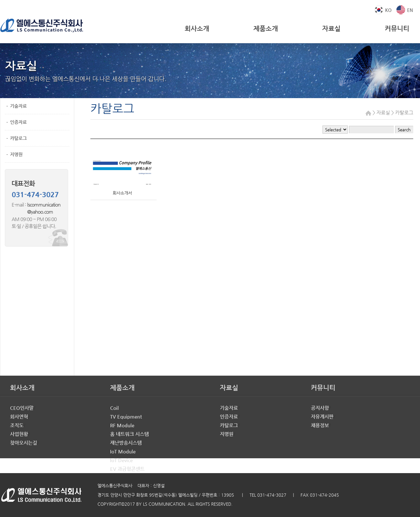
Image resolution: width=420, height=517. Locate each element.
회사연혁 (19, 416)
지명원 (16, 154)
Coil (114, 408)
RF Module (122, 425)
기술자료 (18, 106)
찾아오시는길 (24, 443)
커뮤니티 (397, 29)
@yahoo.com (32, 212)
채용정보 (320, 425)
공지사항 (320, 408)
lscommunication (44, 204)
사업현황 (19, 434)
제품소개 (266, 29)
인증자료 (18, 122)
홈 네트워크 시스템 (129, 434)
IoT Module (123, 451)
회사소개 (197, 29)
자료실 (331, 29)
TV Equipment (126, 416)
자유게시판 (322, 416)
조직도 (17, 425)
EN (410, 10)
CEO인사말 (22, 408)
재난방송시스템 (126, 443)
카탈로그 (18, 138)
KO (388, 10)
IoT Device (121, 460)
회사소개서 (122, 193)
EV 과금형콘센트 (127, 469)
